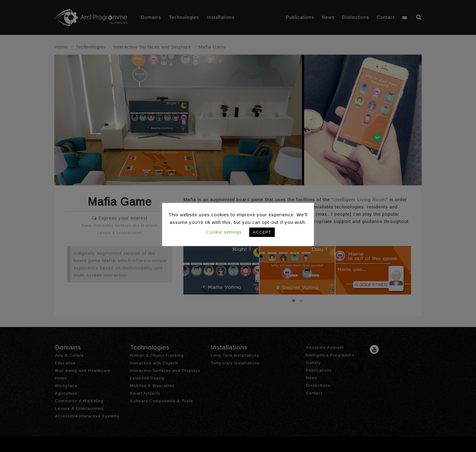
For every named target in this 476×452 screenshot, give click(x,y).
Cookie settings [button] (224, 232)
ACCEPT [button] (262, 232)
